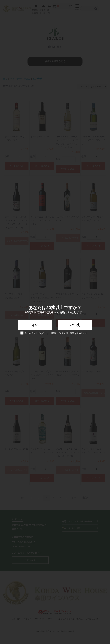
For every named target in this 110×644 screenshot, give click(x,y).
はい (35, 325)
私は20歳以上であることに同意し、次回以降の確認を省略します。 (55, 333)
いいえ (75, 325)
